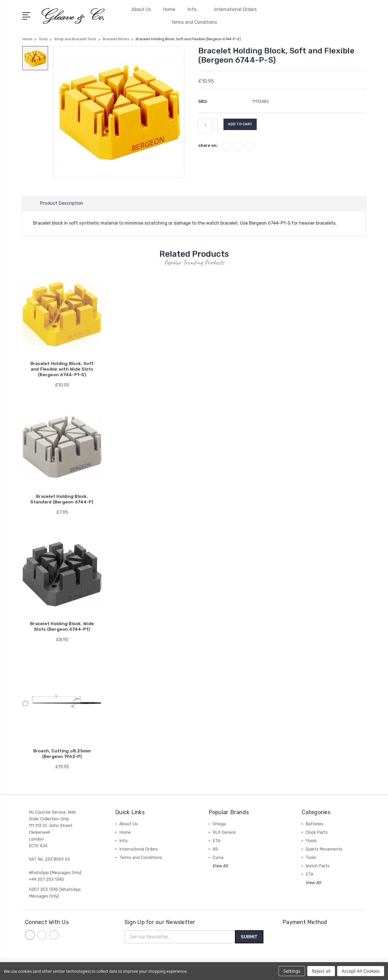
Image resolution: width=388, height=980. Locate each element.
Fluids (311, 842)
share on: (208, 145)
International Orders (235, 9)
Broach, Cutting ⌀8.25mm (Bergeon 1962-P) (62, 755)
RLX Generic (224, 833)
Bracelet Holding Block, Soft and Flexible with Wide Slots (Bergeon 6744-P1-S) (62, 370)
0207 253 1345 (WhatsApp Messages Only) (55, 894)
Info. (195, 9)
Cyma (218, 859)
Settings (292, 971)
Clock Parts (317, 833)
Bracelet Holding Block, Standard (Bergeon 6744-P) (62, 500)
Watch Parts (318, 867)
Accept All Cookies (361, 971)
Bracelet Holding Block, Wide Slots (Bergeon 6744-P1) (62, 627)
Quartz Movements (324, 850)
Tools (311, 859)
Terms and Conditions (194, 22)
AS (215, 850)
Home (169, 9)
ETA (216, 842)
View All (220, 867)
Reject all (321, 971)
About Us (141, 9)
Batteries (315, 825)
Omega (219, 825)
